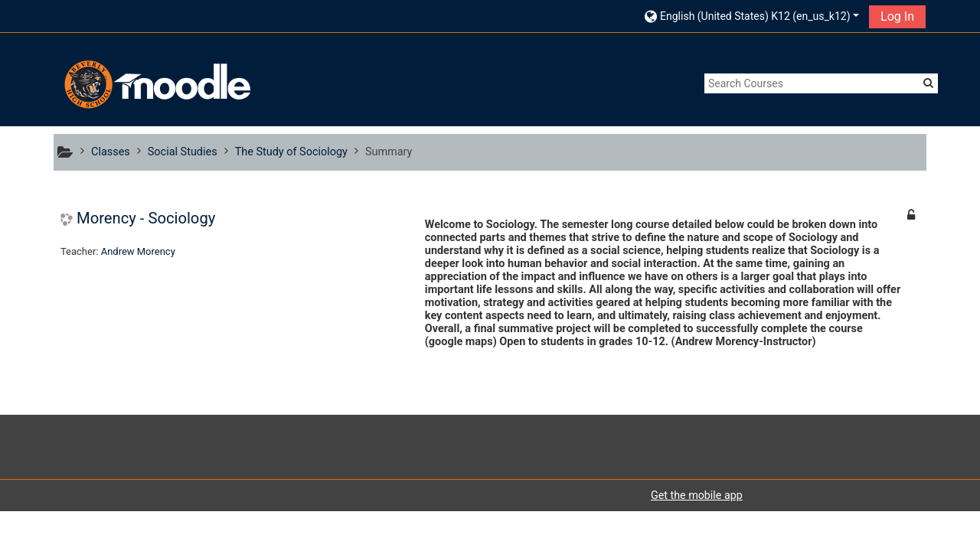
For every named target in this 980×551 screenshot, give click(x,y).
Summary (389, 152)
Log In (897, 16)
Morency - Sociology (146, 218)
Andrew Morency (138, 251)
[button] (752, 16)
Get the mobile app (697, 495)
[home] (155, 85)
